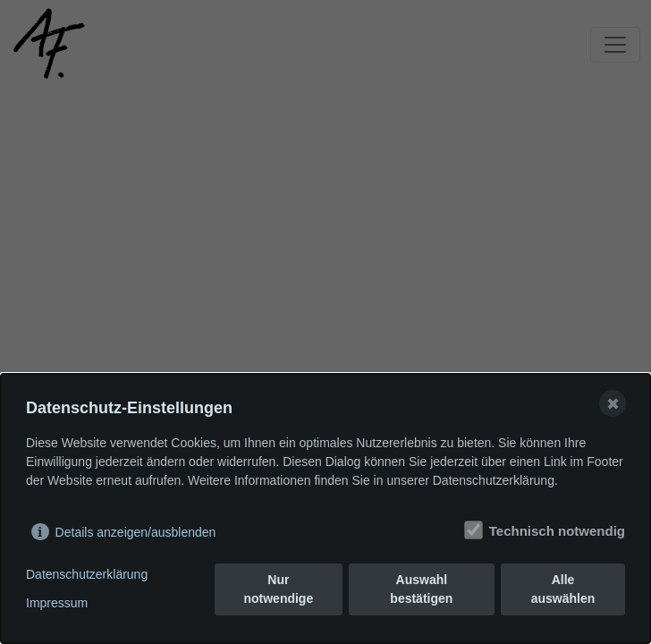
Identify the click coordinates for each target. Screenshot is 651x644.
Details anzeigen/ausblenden (136, 532)
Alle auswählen (563, 589)
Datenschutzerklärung (87, 574)
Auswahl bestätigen (421, 589)
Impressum (57, 603)
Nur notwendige (278, 589)
